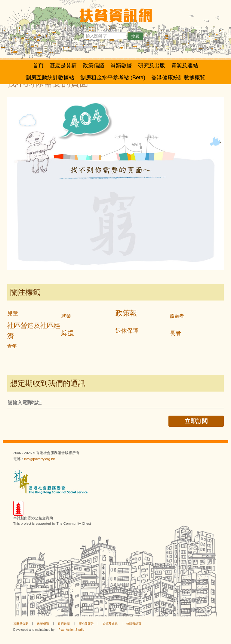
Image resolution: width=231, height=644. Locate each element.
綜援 (68, 333)
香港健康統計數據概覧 (178, 78)
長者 (175, 333)
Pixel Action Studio (71, 630)
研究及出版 (152, 66)
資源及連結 (185, 66)
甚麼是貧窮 (63, 66)
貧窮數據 (121, 66)
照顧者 (177, 316)
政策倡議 (94, 66)
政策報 (126, 313)
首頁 (38, 66)
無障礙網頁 (134, 624)
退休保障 (127, 331)
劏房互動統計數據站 (50, 78)
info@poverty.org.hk (39, 459)
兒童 (13, 313)
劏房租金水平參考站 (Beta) (113, 78)
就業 (66, 316)
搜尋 (135, 36)
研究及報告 (86, 624)
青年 (12, 346)
